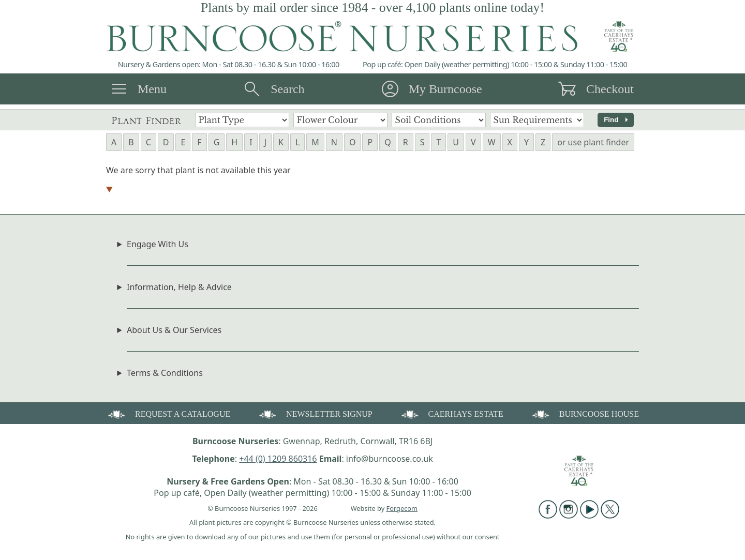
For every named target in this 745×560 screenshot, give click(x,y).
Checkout (610, 89)
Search (287, 89)
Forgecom (402, 508)
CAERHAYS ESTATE (451, 413)
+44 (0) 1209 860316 (278, 459)
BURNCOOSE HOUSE (585, 413)
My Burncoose (445, 89)
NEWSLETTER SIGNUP (315, 413)
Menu (152, 89)
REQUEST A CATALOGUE (168, 413)
